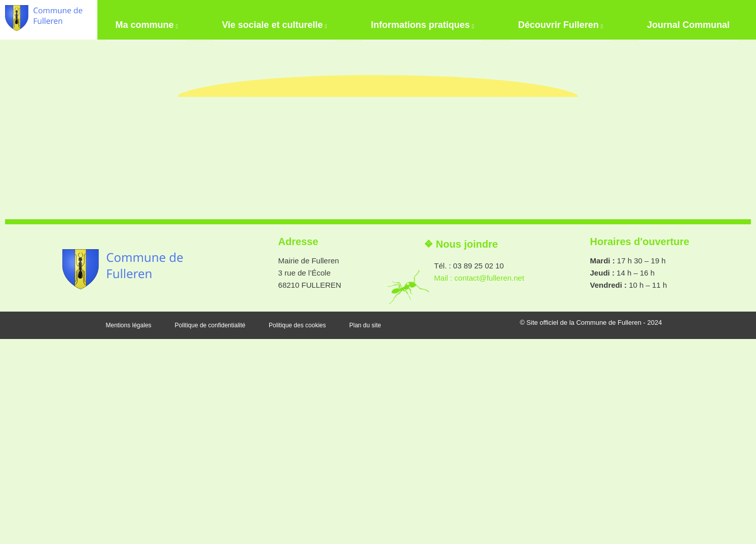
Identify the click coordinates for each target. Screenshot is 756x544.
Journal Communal (697, 18)
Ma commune (138, 19)
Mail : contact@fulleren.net (479, 483)
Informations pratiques (423, 19)
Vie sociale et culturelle (270, 19)
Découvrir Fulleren (565, 19)
